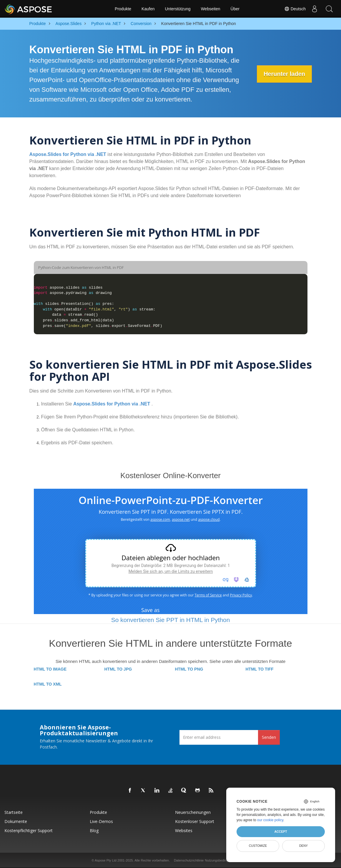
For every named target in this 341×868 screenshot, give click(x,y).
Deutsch (295, 9)
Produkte (123, 9)
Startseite (14, 812)
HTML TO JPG (118, 669)
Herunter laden (283, 74)
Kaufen (148, 9)
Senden (269, 737)
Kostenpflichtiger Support (29, 830)
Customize (258, 846)
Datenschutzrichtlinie (189, 860)
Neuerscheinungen (193, 812)
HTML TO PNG (189, 669)
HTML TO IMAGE (50, 669)
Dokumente (16, 821)
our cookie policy (270, 820)
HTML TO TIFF (260, 669)
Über (235, 9)
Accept (281, 832)
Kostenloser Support (195, 821)
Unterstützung (178, 9)
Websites (184, 830)
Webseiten (211, 9)
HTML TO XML (48, 684)
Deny (303, 846)
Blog (94, 830)
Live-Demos (101, 821)
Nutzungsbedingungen (221, 860)
